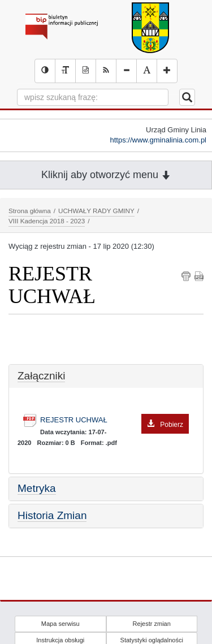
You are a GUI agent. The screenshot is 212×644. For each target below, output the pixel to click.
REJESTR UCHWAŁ (114, 420)
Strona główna (30, 211)
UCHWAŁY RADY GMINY (96, 211)
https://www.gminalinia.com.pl (158, 140)
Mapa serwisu (60, 624)
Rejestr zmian (152, 624)
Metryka (37, 488)
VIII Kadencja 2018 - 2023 (47, 221)
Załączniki (41, 376)
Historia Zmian (52, 515)
